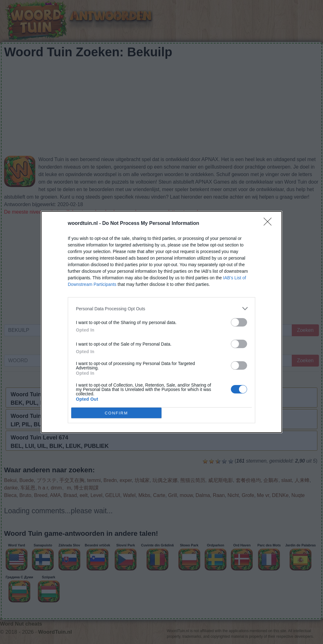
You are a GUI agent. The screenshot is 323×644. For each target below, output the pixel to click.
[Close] (270, 224)
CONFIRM (116, 413)
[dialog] (161, 322)
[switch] (239, 322)
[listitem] (161, 309)
